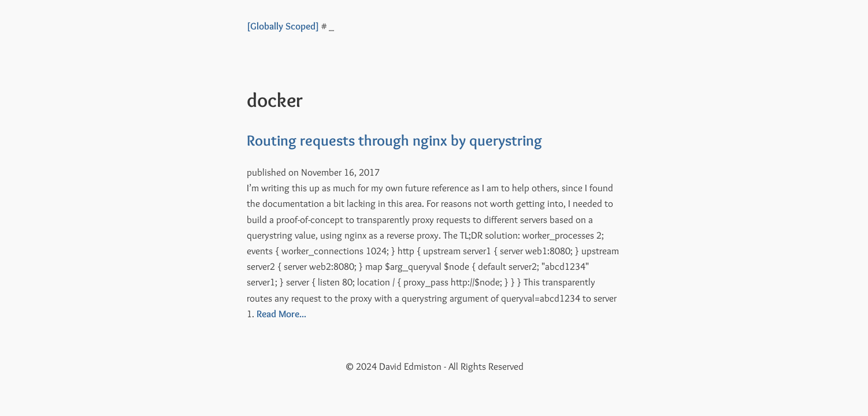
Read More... (281, 314)
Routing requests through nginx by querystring (394, 140)
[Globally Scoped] (283, 26)
